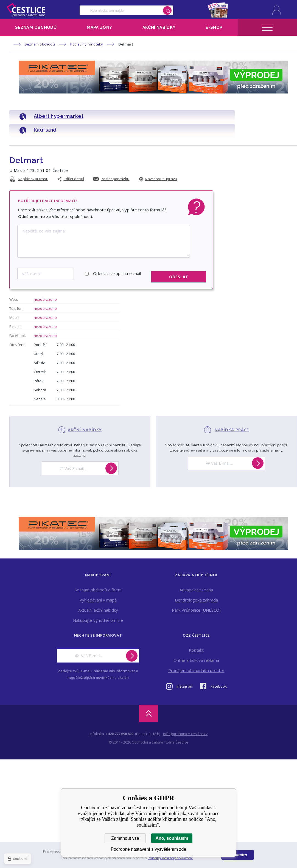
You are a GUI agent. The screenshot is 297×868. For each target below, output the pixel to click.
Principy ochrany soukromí (170, 858)
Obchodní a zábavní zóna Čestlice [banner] (26, 10)
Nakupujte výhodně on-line (98, 603)
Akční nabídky (159, 27)
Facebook (219, 669)
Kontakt (196, 633)
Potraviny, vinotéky (87, 44)
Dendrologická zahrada (196, 583)
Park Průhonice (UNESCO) (196, 593)
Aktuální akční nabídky (98, 593)
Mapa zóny (99, 27)
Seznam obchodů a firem (98, 573)
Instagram (185, 669)
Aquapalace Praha (196, 573)
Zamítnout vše (125, 838)
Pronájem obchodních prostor (196, 653)
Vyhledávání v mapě (98, 583)
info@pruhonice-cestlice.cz (185, 717)
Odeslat (179, 260)
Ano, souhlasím (172, 838)
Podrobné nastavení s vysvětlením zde (149, 849)
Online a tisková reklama (196, 643)
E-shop (214, 27)
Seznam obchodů (36, 27)
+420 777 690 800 (120, 717)
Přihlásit (277, 10)
